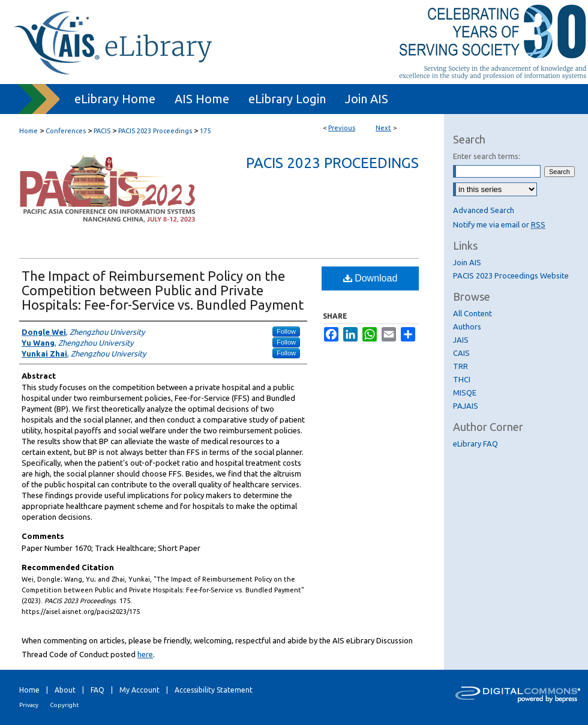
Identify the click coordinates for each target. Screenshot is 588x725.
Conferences (66, 131)
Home (28, 131)
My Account (139, 690)
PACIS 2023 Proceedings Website (511, 275)
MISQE (465, 393)
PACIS (102, 131)
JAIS (461, 340)
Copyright (64, 705)
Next (383, 128)
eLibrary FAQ (475, 444)
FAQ (97, 690)
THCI (462, 379)
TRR (460, 366)
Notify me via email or (499, 224)
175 (205, 131)
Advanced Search (484, 210)
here (145, 654)
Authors (467, 326)
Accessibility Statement (214, 690)
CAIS (461, 353)
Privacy (29, 705)
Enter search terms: (487, 156)
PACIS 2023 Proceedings (155, 131)
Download (370, 278)
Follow (286, 331)
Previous (342, 128)
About (65, 690)
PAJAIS (466, 406)
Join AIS (467, 262)
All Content (472, 313)
